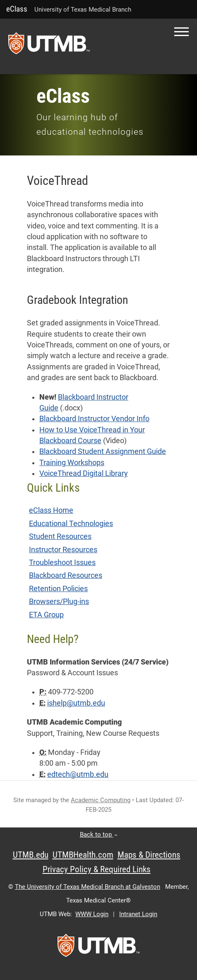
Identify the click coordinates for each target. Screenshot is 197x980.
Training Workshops (72, 463)
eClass (17, 9)
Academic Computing (101, 800)
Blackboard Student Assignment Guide (103, 451)
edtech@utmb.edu (78, 774)
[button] (181, 32)
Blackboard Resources (66, 575)
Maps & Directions (149, 855)
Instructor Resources (63, 550)
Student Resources (60, 536)
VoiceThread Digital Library (84, 473)
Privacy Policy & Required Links (97, 869)
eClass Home (51, 510)
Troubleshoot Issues (62, 563)
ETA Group (46, 615)
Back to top (99, 834)
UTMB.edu (31, 855)
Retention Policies (58, 589)
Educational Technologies (71, 524)
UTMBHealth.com (83, 855)
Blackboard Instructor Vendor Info (94, 419)
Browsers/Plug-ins (59, 602)
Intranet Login (138, 914)
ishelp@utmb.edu (76, 703)
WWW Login (92, 914)
